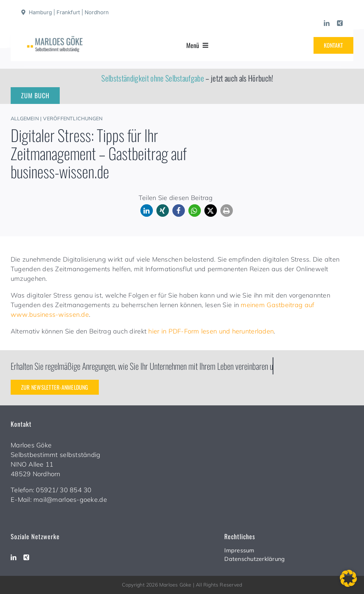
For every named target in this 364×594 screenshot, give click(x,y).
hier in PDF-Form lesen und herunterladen (211, 331)
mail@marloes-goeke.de (70, 500)
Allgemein (25, 119)
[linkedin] (327, 23)
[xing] (340, 23)
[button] (147, 211)
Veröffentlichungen (73, 119)
